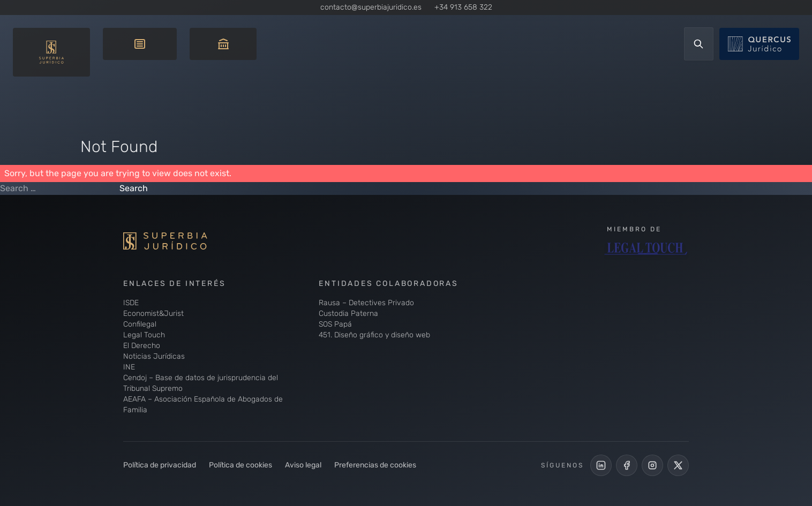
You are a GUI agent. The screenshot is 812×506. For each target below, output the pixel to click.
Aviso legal (303, 465)
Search (134, 188)
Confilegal (140, 324)
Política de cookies (240, 465)
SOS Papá (335, 324)
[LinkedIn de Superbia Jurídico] (601, 465)
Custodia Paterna (348, 314)
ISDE (131, 303)
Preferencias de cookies (375, 465)
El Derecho (142, 346)
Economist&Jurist (153, 314)
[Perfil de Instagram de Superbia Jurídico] (652, 465)
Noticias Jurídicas (154, 356)
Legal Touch (144, 335)
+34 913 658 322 (463, 7)
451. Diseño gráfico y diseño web (374, 335)
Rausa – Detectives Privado (366, 303)
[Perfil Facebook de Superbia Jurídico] (627, 465)
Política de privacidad (160, 465)
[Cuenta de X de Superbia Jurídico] (678, 465)
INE (129, 367)
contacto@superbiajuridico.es (371, 7)
